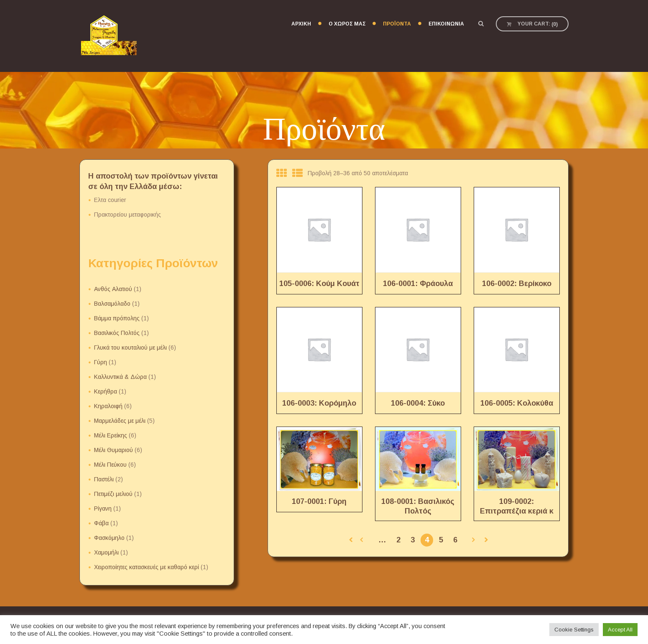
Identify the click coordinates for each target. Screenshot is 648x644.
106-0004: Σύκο (418, 403)
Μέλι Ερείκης (111, 435)
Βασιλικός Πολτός (117, 333)
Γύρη (101, 362)
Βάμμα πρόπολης (117, 318)
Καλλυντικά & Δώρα (120, 377)
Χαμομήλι (106, 552)
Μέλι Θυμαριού (114, 450)
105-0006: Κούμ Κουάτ (319, 284)
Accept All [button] (620, 630)
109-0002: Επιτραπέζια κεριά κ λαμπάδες (517, 511)
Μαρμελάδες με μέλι (120, 421)
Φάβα (101, 523)
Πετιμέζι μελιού (113, 494)
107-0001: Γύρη (319, 501)
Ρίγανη (103, 509)
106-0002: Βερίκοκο (517, 284)
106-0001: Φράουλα (418, 284)
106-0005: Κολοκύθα (517, 403)
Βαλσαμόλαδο (112, 304)
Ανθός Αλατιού (113, 289)
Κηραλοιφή (108, 406)
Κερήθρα (106, 391)
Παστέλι (104, 479)
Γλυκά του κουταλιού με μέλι (130, 348)
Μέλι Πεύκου (110, 465)
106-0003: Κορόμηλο (319, 403)
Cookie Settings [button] (574, 630)
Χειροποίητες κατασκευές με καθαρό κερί (147, 567)
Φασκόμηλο (109, 538)
